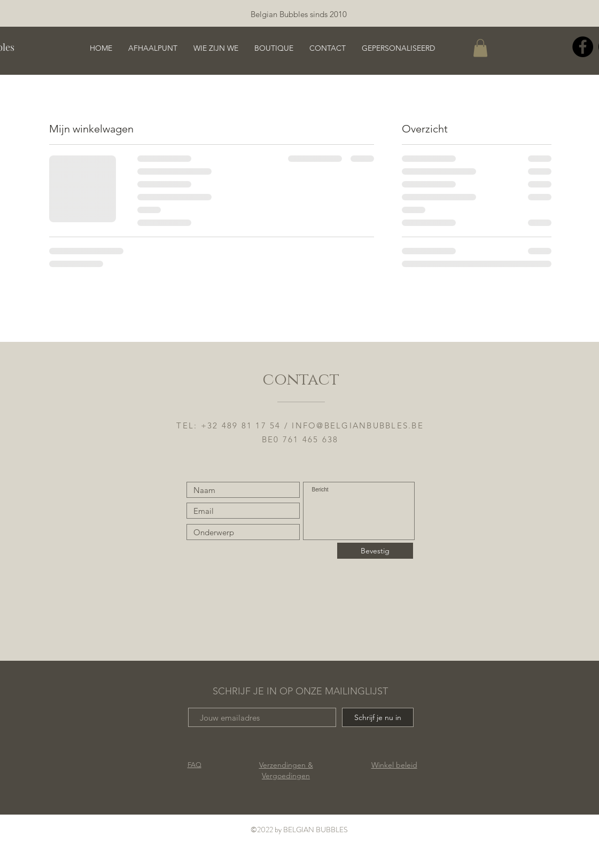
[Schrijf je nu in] (378, 717)
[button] (480, 48)
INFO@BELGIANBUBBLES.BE (358, 425)
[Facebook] (583, 47)
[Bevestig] (375, 551)
